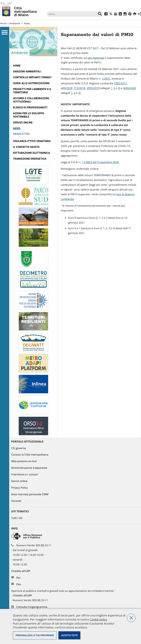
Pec (19, 578)
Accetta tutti (69, 635)
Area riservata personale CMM (30, 494)
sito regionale (96, 58)
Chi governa (19, 448)
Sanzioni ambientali (27, 72)
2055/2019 (93, 88)
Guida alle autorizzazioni (31, 83)
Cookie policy (98, 619)
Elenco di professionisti (30, 108)
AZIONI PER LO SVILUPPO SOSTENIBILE (29, 115)
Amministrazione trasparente (29, 468)
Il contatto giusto (26, 147)
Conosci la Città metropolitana (30, 455)
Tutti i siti (17, 518)
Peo (19, 584)
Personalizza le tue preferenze (35, 635)
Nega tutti (131, 618)
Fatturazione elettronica (31, 153)
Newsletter (21, 134)
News (27, 23)
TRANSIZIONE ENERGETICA (30, 159)
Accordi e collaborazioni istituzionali (31, 100)
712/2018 (79, 88)
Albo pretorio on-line (24, 461)
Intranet (16, 501)
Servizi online (23, 123)
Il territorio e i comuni (25, 475)
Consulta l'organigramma (32, 607)
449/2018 (67, 88)
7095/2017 (121, 83)
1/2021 (106, 79)
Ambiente (15, 23)
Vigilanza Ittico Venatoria (32, 141)
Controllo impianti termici (32, 77)
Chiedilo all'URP (21, 571)
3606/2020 (130, 88)
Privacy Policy (19, 488)
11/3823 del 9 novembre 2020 (100, 162)
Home (3, 23)
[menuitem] (33, 66)
